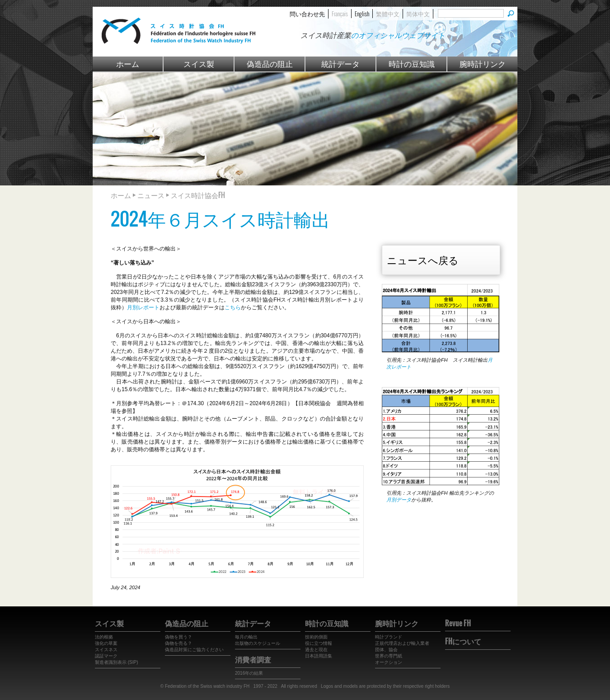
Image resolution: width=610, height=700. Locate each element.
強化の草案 (106, 643)
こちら (233, 307)
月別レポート (143, 307)
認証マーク (106, 656)
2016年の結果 (249, 673)
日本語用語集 (319, 656)
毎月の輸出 (246, 637)
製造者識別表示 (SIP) (117, 662)
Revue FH (458, 623)
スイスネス (106, 650)
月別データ (399, 500)
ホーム (128, 64)
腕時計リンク (483, 64)
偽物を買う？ (178, 637)
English (362, 14)
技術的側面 (316, 637)
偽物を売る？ (178, 643)
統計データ (340, 64)
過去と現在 (316, 650)
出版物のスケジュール (258, 643)
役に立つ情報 (319, 643)
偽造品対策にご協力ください (194, 650)
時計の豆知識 (412, 64)
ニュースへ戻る (423, 260)
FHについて (463, 641)
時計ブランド (389, 637)
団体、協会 (386, 650)
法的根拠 (104, 637)
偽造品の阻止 (270, 64)
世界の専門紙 (389, 656)
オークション (389, 662)
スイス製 (199, 64)
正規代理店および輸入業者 (402, 643)
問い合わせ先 (307, 14)
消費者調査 (253, 659)
